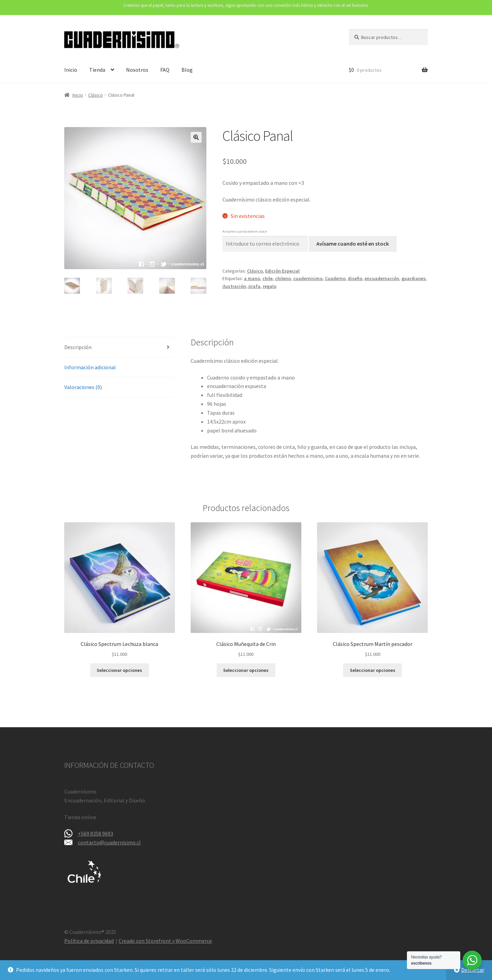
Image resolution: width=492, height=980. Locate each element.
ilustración (234, 286)
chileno (283, 278)
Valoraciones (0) (83, 387)
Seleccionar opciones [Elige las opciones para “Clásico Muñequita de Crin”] (246, 670)
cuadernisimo (308, 278)
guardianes (414, 278)
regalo (270, 286)
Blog (187, 70)
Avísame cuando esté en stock (353, 244)
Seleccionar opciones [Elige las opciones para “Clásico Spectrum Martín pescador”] (373, 670)
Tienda (97, 70)
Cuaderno (335, 278)
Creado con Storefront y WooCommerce (165, 941)
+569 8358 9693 (95, 833)
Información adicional (90, 367)
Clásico (95, 95)
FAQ (165, 70)
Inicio (71, 70)
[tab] (120, 348)
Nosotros (137, 70)
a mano (252, 278)
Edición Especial (282, 271)
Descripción (78, 347)
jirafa (254, 286)
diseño (355, 278)
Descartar (473, 970)
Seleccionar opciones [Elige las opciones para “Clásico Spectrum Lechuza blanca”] (119, 670)
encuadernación (382, 278)
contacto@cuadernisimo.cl (109, 842)
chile (268, 278)
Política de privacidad (89, 941)
